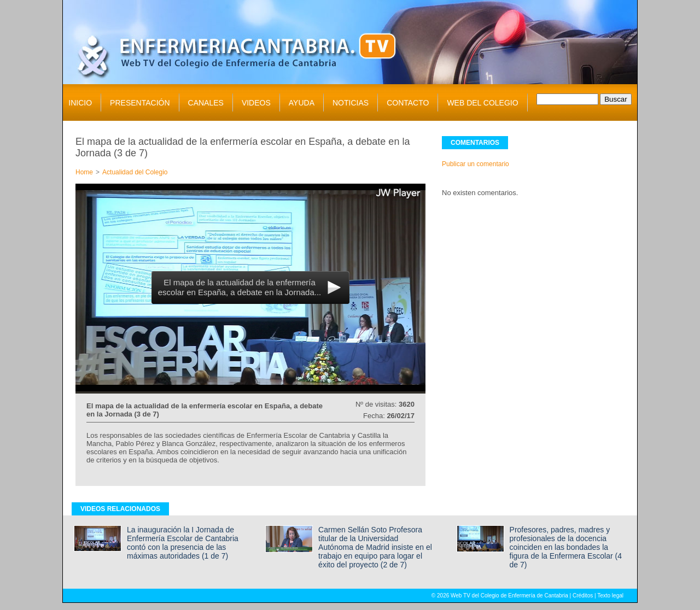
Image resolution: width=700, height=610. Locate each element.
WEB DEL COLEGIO (482, 103)
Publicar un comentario (476, 164)
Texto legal (610, 596)
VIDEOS (256, 103)
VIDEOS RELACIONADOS (120, 509)
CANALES (206, 103)
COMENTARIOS (475, 143)
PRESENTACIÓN (140, 103)
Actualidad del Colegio (135, 172)
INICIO (80, 103)
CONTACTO (408, 103)
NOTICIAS (351, 103)
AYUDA (302, 103)
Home (84, 172)
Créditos (583, 596)
